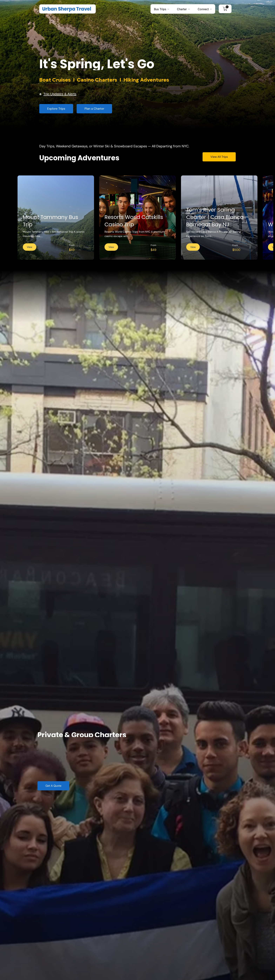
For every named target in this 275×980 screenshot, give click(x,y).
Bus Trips (160, 9)
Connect (203, 9)
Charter (182, 9)
